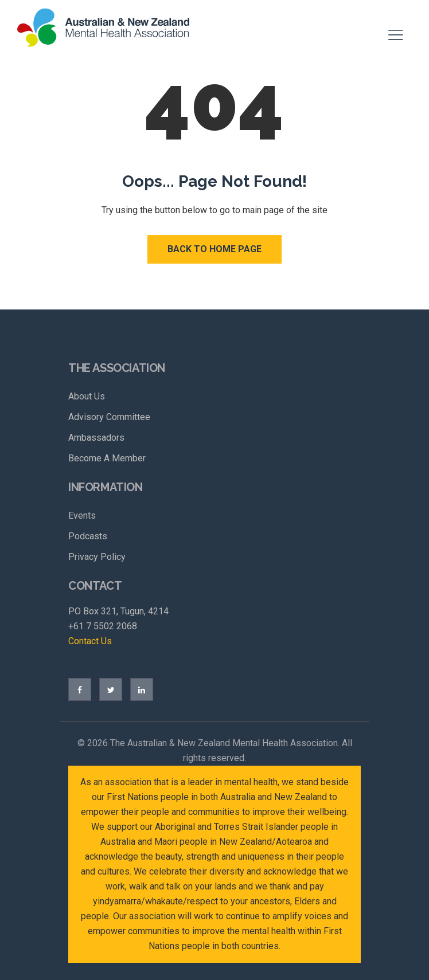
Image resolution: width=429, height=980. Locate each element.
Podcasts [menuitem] (88, 536)
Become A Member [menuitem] (107, 458)
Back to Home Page (214, 249)
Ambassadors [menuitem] (96, 438)
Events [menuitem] (82, 516)
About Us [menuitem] (87, 396)
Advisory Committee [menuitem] (109, 417)
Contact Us (90, 641)
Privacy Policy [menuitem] (97, 557)
